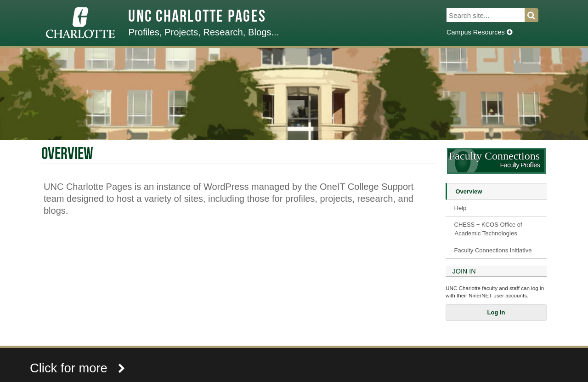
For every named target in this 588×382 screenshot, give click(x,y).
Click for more (78, 368)
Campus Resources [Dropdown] (479, 32)
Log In (496, 312)
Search (537, 15)
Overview (469, 191)
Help (461, 208)
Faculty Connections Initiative (493, 250)
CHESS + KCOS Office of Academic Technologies (488, 229)
